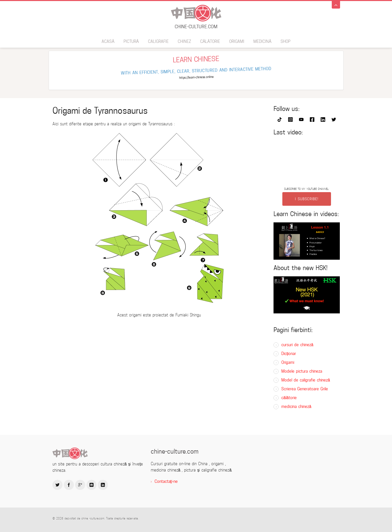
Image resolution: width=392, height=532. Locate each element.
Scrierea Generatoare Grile (305, 389)
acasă (108, 41)
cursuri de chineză (297, 345)
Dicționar (289, 354)
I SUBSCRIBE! (307, 199)
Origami (237, 41)
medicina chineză (296, 407)
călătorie (210, 41)
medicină (262, 41)
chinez (184, 41)
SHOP (285, 41)
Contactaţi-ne (166, 481)
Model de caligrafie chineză (306, 380)
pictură (131, 41)
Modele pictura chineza (302, 371)
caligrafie (158, 41)
